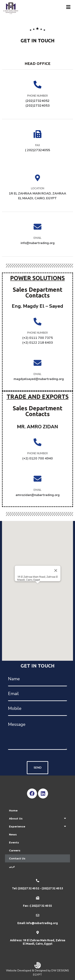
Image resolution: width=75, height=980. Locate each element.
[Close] (56, 570)
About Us (37, 818)
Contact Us (17, 858)
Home (13, 810)
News (13, 834)
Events (14, 842)
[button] (38, 587)
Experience (37, 826)
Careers (15, 850)
